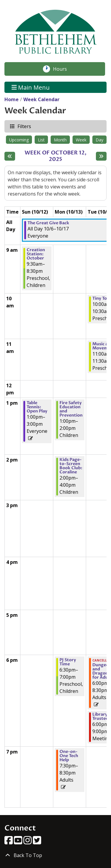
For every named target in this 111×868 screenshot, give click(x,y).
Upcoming (19, 140)
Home (12, 99)
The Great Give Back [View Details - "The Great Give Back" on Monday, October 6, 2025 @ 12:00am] (48, 223)
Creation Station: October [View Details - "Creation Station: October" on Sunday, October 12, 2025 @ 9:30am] (36, 254)
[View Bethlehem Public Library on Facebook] (9, 842)
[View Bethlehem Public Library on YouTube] (19, 842)
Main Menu (31, 87)
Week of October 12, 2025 (59, 156)
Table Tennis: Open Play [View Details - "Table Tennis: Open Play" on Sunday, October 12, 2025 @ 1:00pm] (37, 407)
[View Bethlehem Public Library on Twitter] (37, 842)
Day (99, 140)
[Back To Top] (55, 855)
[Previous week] (10, 156)
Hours (63, 69)
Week (81, 140)
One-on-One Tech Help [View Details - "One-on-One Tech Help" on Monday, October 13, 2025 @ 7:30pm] (69, 756)
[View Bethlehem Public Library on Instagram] (28, 842)
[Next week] (101, 156)
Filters (24, 126)
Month (60, 140)
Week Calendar (41, 99)
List (41, 140)
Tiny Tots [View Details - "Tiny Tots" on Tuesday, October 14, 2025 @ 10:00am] (102, 299)
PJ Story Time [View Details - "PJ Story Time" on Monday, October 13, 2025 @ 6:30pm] (68, 662)
